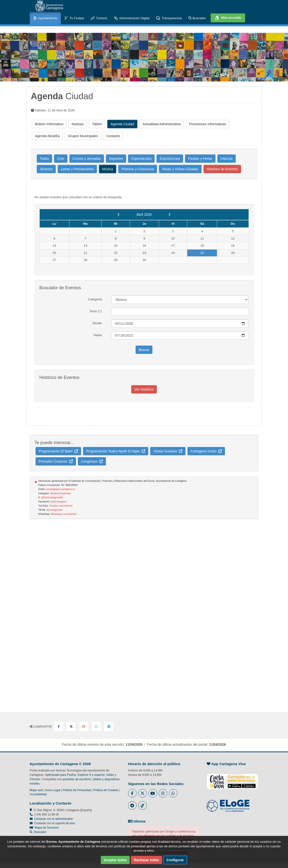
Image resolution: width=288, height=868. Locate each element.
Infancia (227, 159)
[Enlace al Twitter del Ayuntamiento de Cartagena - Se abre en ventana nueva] (143, 793)
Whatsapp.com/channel (64, 514)
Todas (44, 159)
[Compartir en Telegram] (109, 726)
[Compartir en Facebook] (59, 726)
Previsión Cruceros (56, 461)
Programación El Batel (58, 451)
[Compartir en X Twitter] (71, 726)
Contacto (113, 136)
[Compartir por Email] (84, 726)
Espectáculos (141, 159)
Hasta (98, 335)
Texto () (96, 311)
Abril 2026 (144, 215)
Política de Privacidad (77, 790)
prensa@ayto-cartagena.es (60, 489)
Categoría (95, 299)
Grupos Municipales (83, 136)
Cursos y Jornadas (87, 159)
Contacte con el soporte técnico (55, 823)
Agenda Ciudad (122, 124)
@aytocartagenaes (61, 493)
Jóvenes (46, 169)
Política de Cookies (106, 790)
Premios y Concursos (138, 169)
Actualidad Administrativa (162, 124)
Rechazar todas (146, 860)
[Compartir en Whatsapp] (96, 726)
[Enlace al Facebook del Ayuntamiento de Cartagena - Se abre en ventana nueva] (132, 793)
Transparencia (169, 18)
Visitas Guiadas (168, 451)
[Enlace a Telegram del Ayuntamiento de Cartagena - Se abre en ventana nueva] (132, 805)
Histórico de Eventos (222, 169)
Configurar (175, 860)
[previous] (119, 215)
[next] (169, 215)
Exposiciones (170, 159)
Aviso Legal (53, 790)
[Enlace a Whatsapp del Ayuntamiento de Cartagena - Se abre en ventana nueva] (173, 793)
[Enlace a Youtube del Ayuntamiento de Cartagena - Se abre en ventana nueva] (153, 793)
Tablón (97, 124)
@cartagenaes (54, 510)
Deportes (116, 159)
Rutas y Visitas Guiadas (180, 169)
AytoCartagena (58, 502)
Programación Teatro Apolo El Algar (116, 451)
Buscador (197, 18)
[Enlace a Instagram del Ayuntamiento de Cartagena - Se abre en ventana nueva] (163, 793)
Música (108, 169)
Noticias (78, 124)
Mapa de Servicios (44, 828)
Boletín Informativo (49, 124)
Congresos (92, 461)
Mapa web (36, 790)
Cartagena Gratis (206, 451)
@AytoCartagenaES (52, 497)
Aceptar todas (115, 860)
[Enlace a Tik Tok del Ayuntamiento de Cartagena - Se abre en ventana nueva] (143, 805)
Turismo (99, 18)
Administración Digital (132, 18)
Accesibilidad (38, 794)
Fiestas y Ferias (200, 159)
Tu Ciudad (74, 18)
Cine (61, 159)
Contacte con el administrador (53, 819)
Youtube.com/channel (61, 506)
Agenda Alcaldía (47, 136)
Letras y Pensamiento (77, 169)
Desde (97, 323)
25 (202, 253)
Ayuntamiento (45, 18)
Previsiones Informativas (208, 124)
